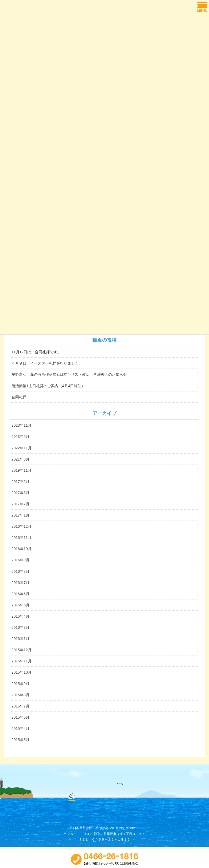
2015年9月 (20, 684)
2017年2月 (20, 504)
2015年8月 (20, 695)
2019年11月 (22, 470)
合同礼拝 (19, 397)
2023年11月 (22, 425)
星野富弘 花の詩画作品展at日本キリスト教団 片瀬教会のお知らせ (69, 374)
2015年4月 (20, 729)
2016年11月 (22, 538)
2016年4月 (20, 616)
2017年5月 (20, 482)
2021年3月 (20, 459)
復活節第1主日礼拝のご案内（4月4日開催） (48, 386)
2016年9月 (20, 560)
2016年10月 (22, 549)
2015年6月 (20, 717)
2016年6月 (20, 594)
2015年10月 (22, 672)
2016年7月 (20, 583)
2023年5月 (20, 437)
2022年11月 (22, 448)
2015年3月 (20, 740)
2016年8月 (20, 571)
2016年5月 (20, 605)
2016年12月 (22, 526)
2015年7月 (20, 706)
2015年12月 (22, 650)
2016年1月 (20, 639)
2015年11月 (22, 661)
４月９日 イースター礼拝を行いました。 (47, 363)
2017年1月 (20, 515)
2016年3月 (20, 627)
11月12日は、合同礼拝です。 (36, 352)
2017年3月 (20, 493)
